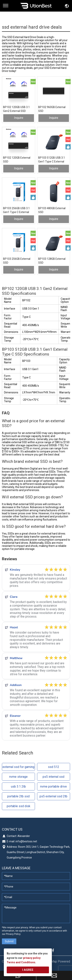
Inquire (19, 118)
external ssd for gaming (18, 767)
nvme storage (18, 777)
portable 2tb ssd (18, 796)
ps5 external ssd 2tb (53, 796)
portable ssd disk (19, 806)
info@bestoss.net (26, 841)
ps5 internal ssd (53, 777)
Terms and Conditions (21, 962)
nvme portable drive (53, 786)
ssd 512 (54, 767)
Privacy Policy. (13, 934)
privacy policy (32, 958)
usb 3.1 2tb (18, 786)
